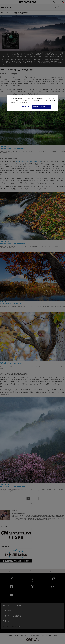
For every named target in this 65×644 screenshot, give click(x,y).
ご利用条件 (10, 635)
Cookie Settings (49, 635)
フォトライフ (8, 610)
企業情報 (56, 635)
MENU (59, 7)
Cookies (42, 635)
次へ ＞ (33, 503)
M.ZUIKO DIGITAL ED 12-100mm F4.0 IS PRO (12, 148)
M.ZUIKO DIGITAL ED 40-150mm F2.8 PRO (12, 364)
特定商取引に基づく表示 (33, 635)
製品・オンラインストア (12, 605)
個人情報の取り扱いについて (20, 635)
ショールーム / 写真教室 (12, 616)
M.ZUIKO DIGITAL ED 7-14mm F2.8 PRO (11, 303)
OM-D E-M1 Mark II (5, 146)
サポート (6, 621)
